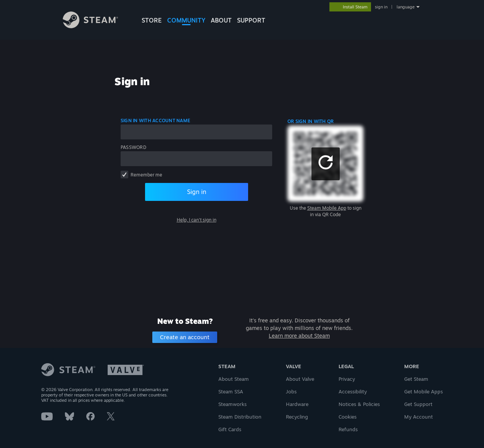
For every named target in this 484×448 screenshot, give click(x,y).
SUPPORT (251, 20)
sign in (381, 7)
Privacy (347, 379)
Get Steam (416, 379)
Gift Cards (230, 429)
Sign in (197, 192)
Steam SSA (231, 391)
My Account (419, 417)
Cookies (348, 417)
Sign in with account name (155, 120)
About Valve (300, 379)
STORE (152, 20)
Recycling (297, 417)
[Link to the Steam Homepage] (96, 26)
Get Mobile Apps (423, 391)
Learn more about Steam (299, 336)
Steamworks (232, 404)
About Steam (234, 379)
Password (133, 147)
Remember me (146, 175)
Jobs (291, 391)
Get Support (418, 404)
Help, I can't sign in (197, 220)
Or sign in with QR (311, 121)
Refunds (348, 429)
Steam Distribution (240, 417)
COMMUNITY (186, 20)
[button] (326, 164)
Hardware (297, 404)
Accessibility (353, 391)
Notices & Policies (359, 404)
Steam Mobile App (327, 208)
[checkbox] (124, 175)
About (221, 20)
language (406, 7)
